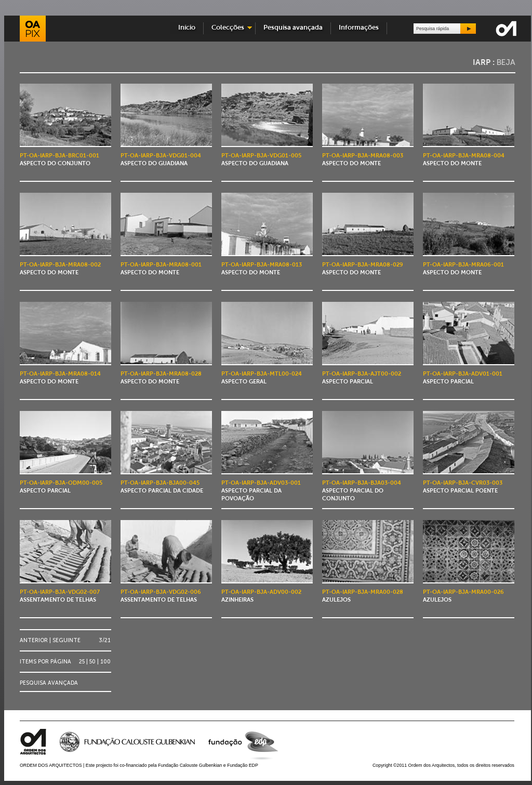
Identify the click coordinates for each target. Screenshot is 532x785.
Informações (359, 28)
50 (92, 662)
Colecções (228, 28)
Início (187, 28)
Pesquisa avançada (293, 28)
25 (82, 662)
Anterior (34, 640)
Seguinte (66, 640)
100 (105, 662)
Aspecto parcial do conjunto (362, 491)
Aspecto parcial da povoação (261, 491)
